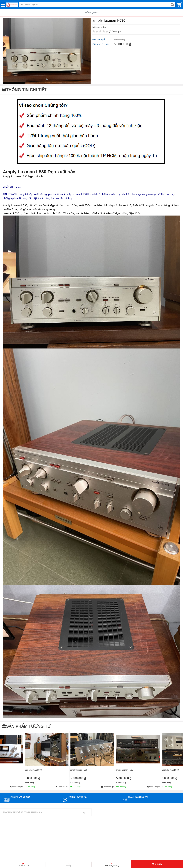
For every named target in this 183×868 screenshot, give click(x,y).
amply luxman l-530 (33, 770)
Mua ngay (157, 864)
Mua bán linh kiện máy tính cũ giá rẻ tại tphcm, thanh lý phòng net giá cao (41, 858)
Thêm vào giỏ (16, 787)
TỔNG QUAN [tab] (92, 13)
